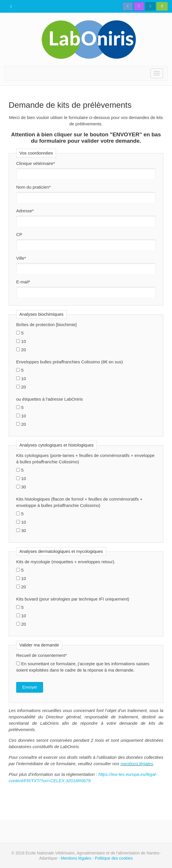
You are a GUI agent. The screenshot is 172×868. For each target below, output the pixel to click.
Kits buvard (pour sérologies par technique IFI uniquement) (73, 599)
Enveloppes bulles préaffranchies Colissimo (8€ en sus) (70, 362)
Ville (21, 258)
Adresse (25, 211)
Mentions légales (76, 858)
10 (21, 341)
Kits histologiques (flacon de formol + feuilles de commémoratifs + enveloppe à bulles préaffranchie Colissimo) (79, 502)
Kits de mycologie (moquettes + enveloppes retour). (66, 562)
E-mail (23, 282)
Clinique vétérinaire (36, 163)
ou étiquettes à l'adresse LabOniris (50, 399)
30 (21, 487)
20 (21, 350)
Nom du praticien (33, 187)
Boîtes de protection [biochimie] (46, 325)
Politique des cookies (114, 858)
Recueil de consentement (41, 655)
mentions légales (137, 764)
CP (19, 234)
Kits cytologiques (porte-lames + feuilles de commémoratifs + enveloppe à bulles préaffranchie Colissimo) (85, 459)
